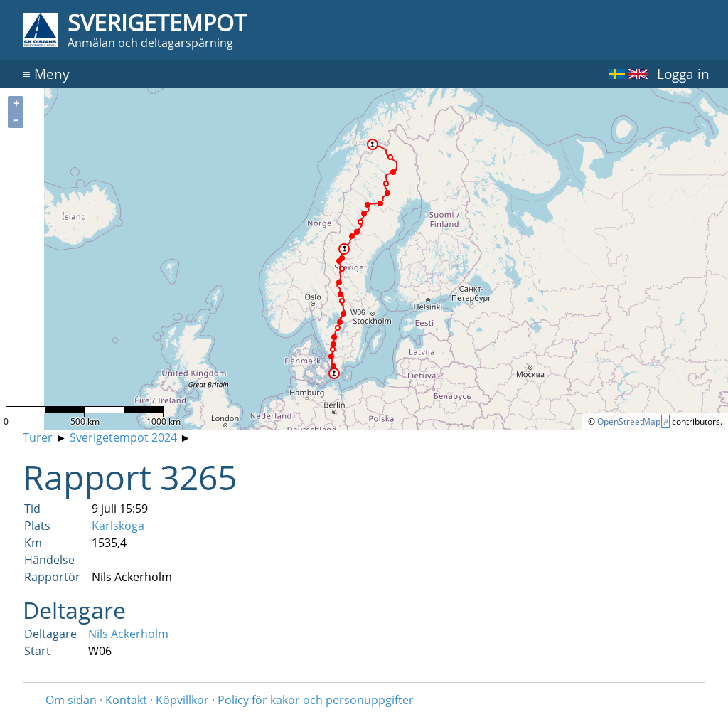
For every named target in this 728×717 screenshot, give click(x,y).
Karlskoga (118, 526)
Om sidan (71, 700)
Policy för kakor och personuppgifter (316, 700)
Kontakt (126, 700)
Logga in (683, 74)
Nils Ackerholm (128, 634)
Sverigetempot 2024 (123, 437)
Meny (46, 74)
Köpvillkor (182, 700)
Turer (38, 437)
